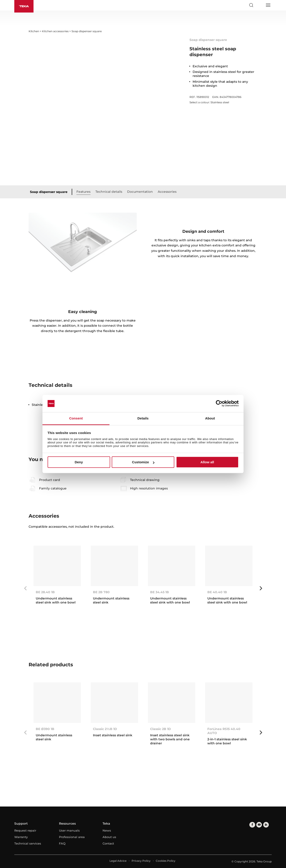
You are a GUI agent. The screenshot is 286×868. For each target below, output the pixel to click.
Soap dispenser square (49, 192)
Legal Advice (118, 861)
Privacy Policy (141, 861)
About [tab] (210, 418)
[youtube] (259, 825)
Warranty (21, 837)
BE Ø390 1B (45, 729)
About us (109, 837)
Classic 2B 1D (161, 729)
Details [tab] (143, 418)
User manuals (69, 830)
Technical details (109, 192)
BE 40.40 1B (217, 592)
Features (83, 192)
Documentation (140, 192)
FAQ (62, 843)
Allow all (207, 462)
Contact (108, 843)
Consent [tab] (76, 418)
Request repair (25, 830)
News (107, 830)
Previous (25, 588)
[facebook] (252, 825)
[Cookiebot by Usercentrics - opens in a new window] (219, 404)
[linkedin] (266, 825)
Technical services (28, 843)
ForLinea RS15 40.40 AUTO (224, 731)
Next (261, 588)
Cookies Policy (166, 861)
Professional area (72, 837)
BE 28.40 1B (45, 592)
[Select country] (259, 5)
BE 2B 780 (101, 592)
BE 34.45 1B (160, 592)
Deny (79, 462)
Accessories (167, 192)
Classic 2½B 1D (105, 729)
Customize (143, 462)
